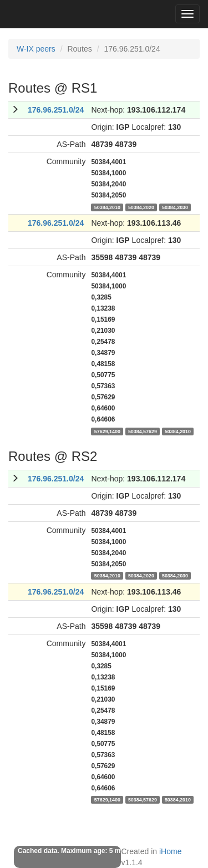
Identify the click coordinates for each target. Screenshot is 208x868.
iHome (170, 851)
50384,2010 (107, 207)
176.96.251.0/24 (56, 110)
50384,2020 (141, 207)
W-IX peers (36, 49)
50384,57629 (143, 431)
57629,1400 (107, 431)
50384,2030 (175, 207)
